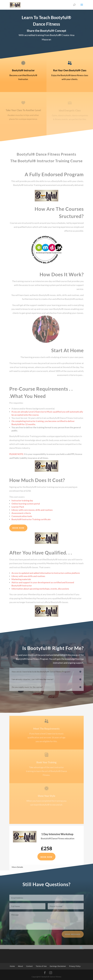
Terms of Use (41, 966)
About (20, 966)
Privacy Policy (75, 966)
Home (12, 966)
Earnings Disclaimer (58, 966)
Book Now (18, 528)
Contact (29, 966)
